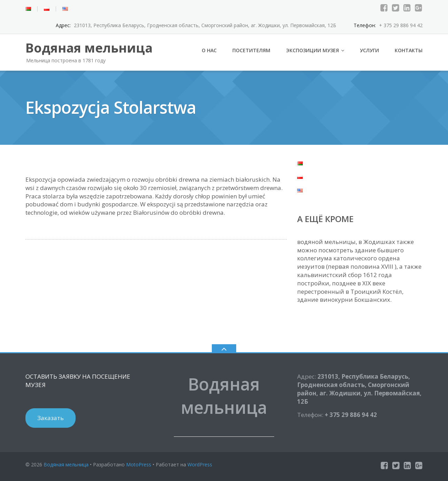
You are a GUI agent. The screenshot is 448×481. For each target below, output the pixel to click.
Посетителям (251, 50)
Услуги (369, 50)
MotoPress (139, 464)
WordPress (200, 464)
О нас (209, 50)
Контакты (409, 50)
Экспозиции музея (312, 50)
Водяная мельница (66, 464)
